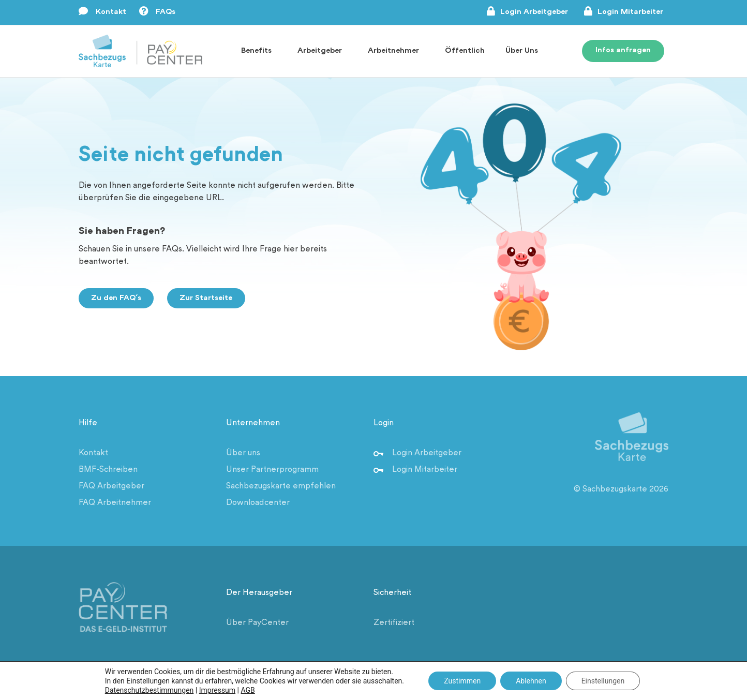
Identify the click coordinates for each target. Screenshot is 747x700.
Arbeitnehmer (396, 51)
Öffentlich (465, 51)
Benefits (259, 51)
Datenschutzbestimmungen (150, 690)
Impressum (217, 690)
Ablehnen (531, 681)
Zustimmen (462, 681)
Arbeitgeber (322, 51)
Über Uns (524, 51)
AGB (248, 690)
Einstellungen (603, 681)
